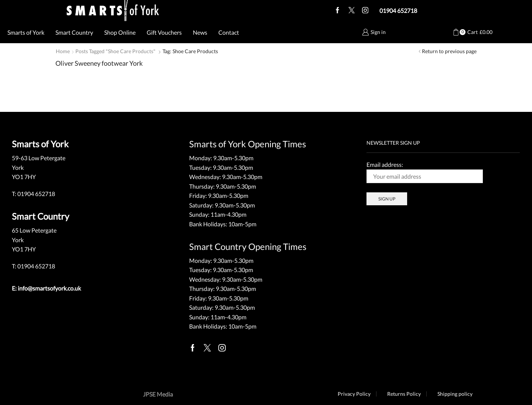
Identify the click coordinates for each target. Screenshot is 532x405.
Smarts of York (26, 32)
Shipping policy (455, 394)
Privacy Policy (354, 394)
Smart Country (74, 32)
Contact (229, 32)
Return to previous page (449, 51)
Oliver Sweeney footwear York (99, 63)
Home (63, 51)
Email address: (425, 172)
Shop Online (120, 32)
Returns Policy (404, 394)
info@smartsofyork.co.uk (49, 288)
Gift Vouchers (164, 32)
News (200, 32)
